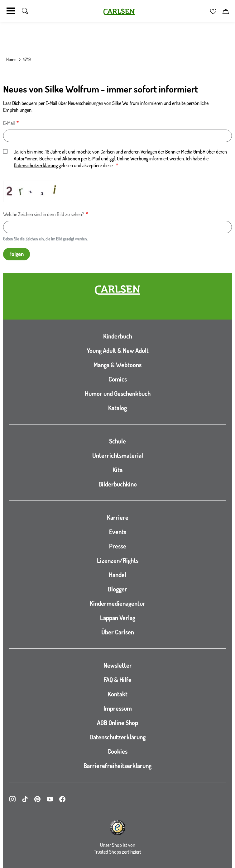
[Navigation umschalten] (11, 11)
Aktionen (71, 159)
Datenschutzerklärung (36, 165)
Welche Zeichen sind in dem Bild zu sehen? (44, 214)
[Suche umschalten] (25, 11)
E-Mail (9, 123)
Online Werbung (133, 159)
